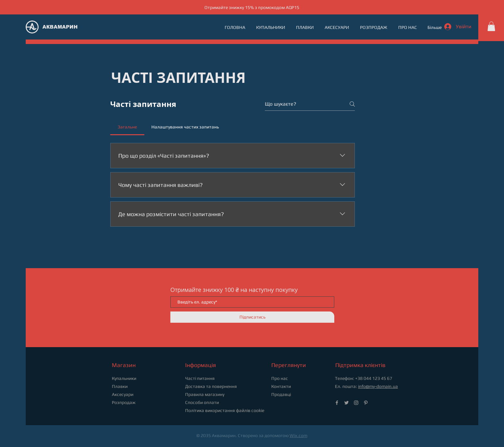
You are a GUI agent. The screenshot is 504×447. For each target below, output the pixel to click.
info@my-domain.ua (378, 386)
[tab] (127, 127)
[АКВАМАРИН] (63, 27)
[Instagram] (356, 403)
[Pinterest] (366, 403)
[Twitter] (346, 403)
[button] (491, 26)
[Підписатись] (252, 317)
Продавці (281, 394)
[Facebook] (337, 403)
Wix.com (298, 435)
